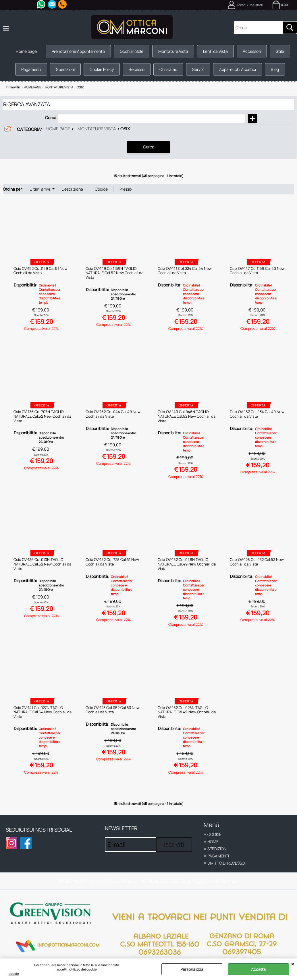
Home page (26, 51)
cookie (14, 974)
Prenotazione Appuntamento (78, 51)
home (213, 841)
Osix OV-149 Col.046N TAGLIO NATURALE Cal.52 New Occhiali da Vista (187, 416)
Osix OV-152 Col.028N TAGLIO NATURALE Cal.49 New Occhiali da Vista (187, 712)
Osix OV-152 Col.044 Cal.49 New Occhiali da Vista (113, 414)
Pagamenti (31, 69)
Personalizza (192, 969)
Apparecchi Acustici (238, 69)
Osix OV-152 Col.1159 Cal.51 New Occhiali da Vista (41, 270)
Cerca (51, 118)
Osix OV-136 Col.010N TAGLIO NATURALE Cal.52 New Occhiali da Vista (42, 564)
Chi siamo (168, 69)
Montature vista (97, 129)
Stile (280, 51)
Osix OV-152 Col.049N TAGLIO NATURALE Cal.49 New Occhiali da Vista (187, 564)
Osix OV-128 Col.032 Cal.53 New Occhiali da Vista (257, 562)
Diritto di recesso (226, 863)
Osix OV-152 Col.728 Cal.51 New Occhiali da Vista (112, 562)
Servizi (198, 69)
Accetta (258, 969)
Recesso (137, 69)
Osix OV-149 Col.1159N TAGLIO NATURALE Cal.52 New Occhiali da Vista (114, 273)
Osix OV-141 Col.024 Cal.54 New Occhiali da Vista (185, 270)
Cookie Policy (102, 69)
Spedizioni (65, 69)
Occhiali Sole (132, 51)
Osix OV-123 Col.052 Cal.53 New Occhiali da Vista (113, 710)
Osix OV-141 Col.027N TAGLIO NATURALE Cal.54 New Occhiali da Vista (43, 712)
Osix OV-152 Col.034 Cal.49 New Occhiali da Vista (257, 414)
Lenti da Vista (215, 51)
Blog (275, 69)
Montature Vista (173, 51)
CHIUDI (293, 964)
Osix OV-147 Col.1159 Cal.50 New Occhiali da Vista (257, 270)
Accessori (252, 51)
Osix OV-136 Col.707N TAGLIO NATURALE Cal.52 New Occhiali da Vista (42, 416)
